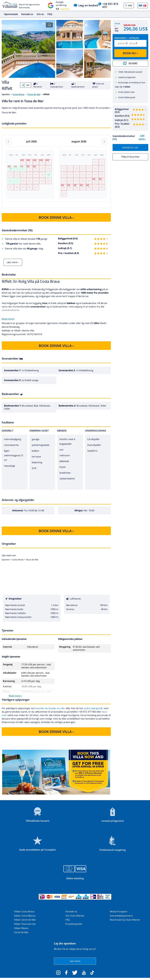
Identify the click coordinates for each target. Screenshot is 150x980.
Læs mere (75, 964)
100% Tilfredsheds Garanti (130, 72)
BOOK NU (130, 53)
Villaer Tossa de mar (25, 927)
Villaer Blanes (21, 931)
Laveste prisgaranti (127, 77)
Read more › (15, 699)
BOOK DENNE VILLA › (56, 220)
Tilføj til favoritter (130, 157)
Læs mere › (13, 265)
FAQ (50, 14)
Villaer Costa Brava (24, 915)
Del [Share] (26, 85)
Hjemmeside (11, 14)
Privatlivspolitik (74, 927)
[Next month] (104, 142)
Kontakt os (27, 14)
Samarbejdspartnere (121, 919)
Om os (40, 14)
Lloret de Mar (21, 935)
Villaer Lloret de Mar (25, 923)
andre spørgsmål (93, 711)
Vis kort (130, 63)
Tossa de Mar (34, 94)
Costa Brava (18, 94)
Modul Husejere (119, 915)
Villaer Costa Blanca (25, 919)
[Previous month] (8, 142)
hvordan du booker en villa (50, 711)
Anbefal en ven (130, 147)
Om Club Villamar (75, 919)
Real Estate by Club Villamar (125, 923)
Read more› (8, 322)
